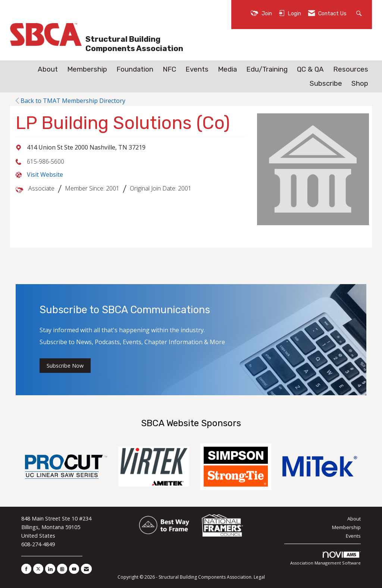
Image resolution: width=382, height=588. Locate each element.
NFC (169, 69)
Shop (360, 84)
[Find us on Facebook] (26, 569)
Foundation (135, 69)
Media (227, 69)
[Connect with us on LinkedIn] (50, 569)
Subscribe (326, 84)
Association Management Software (325, 559)
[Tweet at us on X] (38, 569)
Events (197, 69)
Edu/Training (267, 69)
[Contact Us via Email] (86, 569)
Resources (351, 69)
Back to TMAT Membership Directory (71, 101)
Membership (87, 69)
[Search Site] (360, 13)
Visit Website (45, 174)
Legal (259, 577)
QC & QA (310, 69)
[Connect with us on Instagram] (62, 569)
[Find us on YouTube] (74, 569)
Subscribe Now (65, 366)
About (48, 69)
